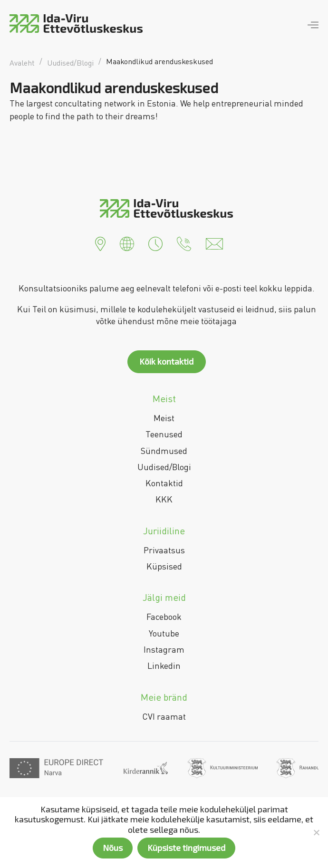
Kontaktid (164, 483)
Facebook (164, 617)
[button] (100, 243)
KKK (164, 499)
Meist (164, 418)
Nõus (113, 848)
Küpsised (164, 566)
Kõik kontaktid (166, 361)
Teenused (164, 434)
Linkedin (164, 665)
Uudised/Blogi (164, 467)
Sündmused (164, 451)
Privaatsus (164, 550)
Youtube (164, 633)
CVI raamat (164, 716)
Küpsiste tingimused (186, 848)
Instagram (164, 649)
